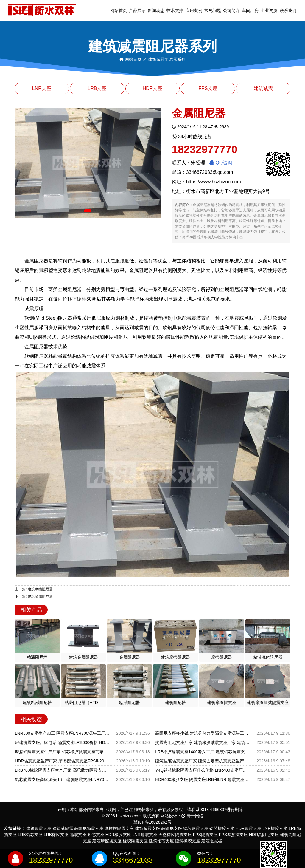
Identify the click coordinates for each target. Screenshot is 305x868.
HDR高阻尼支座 (264, 835)
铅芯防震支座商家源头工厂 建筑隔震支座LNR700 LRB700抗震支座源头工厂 (62, 779)
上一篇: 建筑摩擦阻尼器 (34, 589)
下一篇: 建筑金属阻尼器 (34, 596)
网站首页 (119, 10)
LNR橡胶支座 (275, 828)
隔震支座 (78, 835)
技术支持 (175, 10)
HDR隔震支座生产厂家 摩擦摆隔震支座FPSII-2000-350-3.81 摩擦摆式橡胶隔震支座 (62, 761)
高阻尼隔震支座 (89, 828)
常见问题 (213, 10)
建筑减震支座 (147, 828)
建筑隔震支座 (39, 828)
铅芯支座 (96, 835)
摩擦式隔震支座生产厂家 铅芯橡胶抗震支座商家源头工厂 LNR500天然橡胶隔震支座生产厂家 (62, 752)
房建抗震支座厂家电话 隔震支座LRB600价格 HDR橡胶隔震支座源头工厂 (62, 742)
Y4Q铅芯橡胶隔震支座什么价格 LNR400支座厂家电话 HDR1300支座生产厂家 (202, 770)
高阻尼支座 (172, 828)
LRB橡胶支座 (56, 835)
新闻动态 (156, 10)
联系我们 (288, 10)
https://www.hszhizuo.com (214, 182)
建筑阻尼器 (212, 841)
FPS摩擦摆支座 (233, 835)
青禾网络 (192, 816)
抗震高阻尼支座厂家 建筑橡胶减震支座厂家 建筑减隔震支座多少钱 (202, 742)
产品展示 (137, 10)
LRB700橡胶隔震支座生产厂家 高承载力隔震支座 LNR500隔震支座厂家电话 (62, 770)
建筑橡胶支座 (188, 841)
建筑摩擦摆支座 (107, 841)
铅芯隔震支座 (196, 828)
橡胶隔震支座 (135, 841)
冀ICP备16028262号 (152, 822)
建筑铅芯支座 (161, 841)
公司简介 (231, 10)
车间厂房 (250, 10)
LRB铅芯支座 (30, 835)
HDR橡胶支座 (118, 835)
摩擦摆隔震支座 (119, 828)
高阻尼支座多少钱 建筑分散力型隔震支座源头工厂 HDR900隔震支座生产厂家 (202, 733)
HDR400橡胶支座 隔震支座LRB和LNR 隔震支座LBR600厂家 (202, 779)
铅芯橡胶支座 (222, 828)
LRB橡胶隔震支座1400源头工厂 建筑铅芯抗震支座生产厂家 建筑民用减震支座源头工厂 (202, 752)
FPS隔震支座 (205, 835)
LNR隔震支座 (145, 835)
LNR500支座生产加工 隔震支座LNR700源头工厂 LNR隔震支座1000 (62, 733)
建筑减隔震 (63, 828)
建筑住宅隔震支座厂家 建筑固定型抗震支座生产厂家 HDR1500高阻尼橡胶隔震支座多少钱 (202, 761)
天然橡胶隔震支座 (175, 835)
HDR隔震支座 (248, 828)
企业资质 (269, 10)
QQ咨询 (221, 163)
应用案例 (194, 10)
